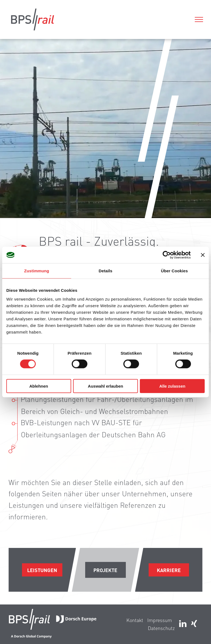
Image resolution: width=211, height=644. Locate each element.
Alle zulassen (172, 386)
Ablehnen (39, 386)
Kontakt (135, 620)
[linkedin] (183, 624)
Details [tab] (105, 271)
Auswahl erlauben (105, 386)
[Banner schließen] (203, 255)
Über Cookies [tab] (174, 271)
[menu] (199, 19)
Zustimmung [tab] (37, 271)
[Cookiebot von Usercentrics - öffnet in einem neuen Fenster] (167, 255)
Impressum (160, 620)
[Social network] (194, 624)
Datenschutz (161, 628)
